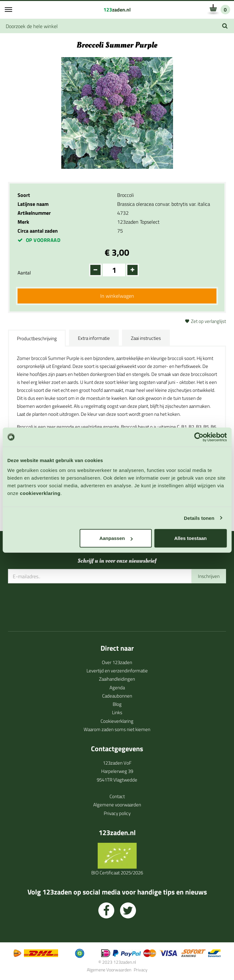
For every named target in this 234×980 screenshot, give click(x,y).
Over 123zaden (117, 662)
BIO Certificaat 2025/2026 (117, 873)
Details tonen (199, 518)
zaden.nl (117, 10)
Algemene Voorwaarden (109, 970)
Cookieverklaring (117, 721)
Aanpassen (116, 538)
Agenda (117, 688)
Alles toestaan (191, 538)
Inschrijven (209, 576)
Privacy (141, 970)
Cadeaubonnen (117, 696)
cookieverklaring (40, 493)
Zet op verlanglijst (208, 321)
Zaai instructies (146, 338)
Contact (117, 796)
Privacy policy (117, 813)
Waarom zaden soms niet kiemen (117, 729)
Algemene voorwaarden (117, 805)
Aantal (24, 273)
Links (117, 712)
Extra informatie (94, 338)
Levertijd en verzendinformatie (117, 671)
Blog (117, 704)
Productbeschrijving (37, 338)
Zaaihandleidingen (117, 679)
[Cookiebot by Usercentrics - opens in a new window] (199, 437)
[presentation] (57, 603)
